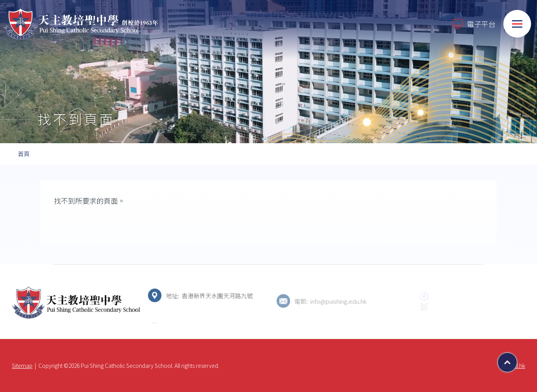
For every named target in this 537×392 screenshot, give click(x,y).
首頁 (24, 154)
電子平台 (473, 24)
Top (517, 360)
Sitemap (22, 365)
